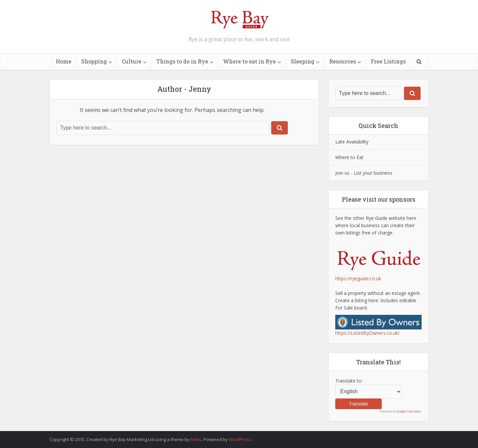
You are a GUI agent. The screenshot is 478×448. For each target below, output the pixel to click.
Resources (343, 61)
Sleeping (303, 61)
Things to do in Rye (182, 61)
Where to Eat (349, 157)
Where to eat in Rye (249, 61)
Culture (132, 61)
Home (64, 61)
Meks (196, 439)
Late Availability (352, 142)
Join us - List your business (364, 173)
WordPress (240, 439)
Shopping (94, 61)
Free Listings (388, 61)
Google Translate (409, 411)
